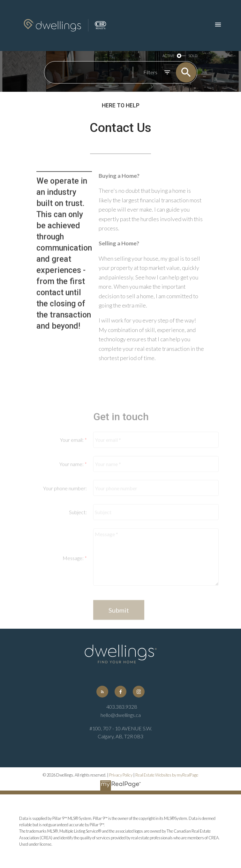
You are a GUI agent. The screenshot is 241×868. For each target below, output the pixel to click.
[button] (102, 692)
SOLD (193, 56)
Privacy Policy (121, 775)
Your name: (72, 492)
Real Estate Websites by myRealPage (167, 775)
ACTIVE (168, 56)
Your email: (72, 468)
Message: (74, 586)
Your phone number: (65, 516)
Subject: (78, 541)
